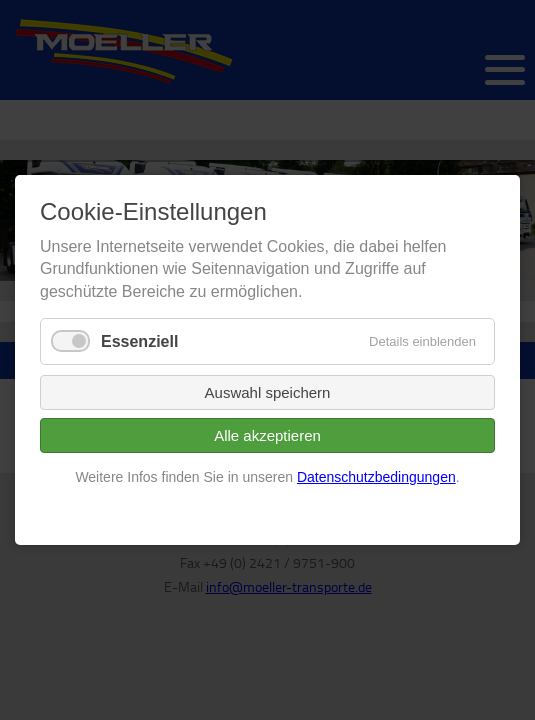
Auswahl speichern (268, 393)
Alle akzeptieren (267, 436)
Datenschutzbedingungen (376, 478)
